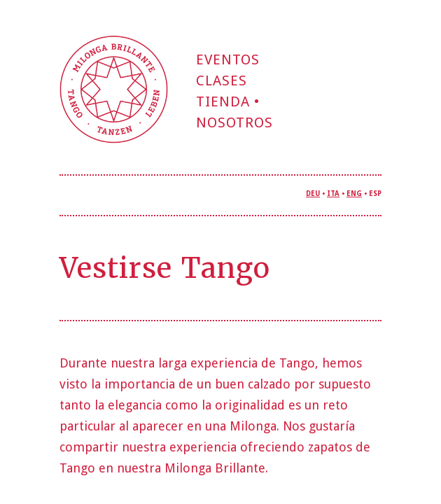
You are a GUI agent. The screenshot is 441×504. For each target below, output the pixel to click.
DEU (313, 194)
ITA (333, 194)
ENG (354, 194)
